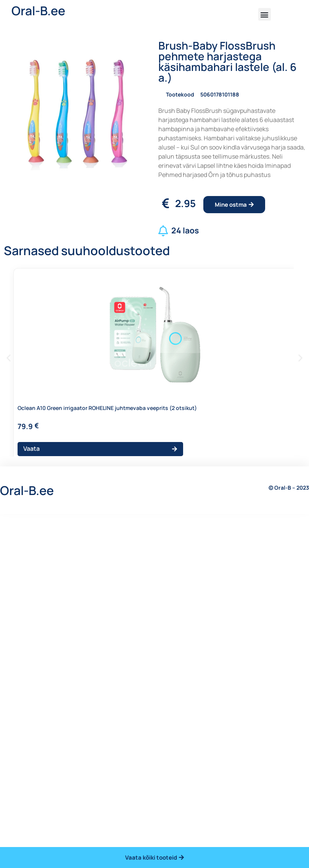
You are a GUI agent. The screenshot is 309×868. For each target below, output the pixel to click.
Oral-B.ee (38, 11)
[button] (265, 14)
